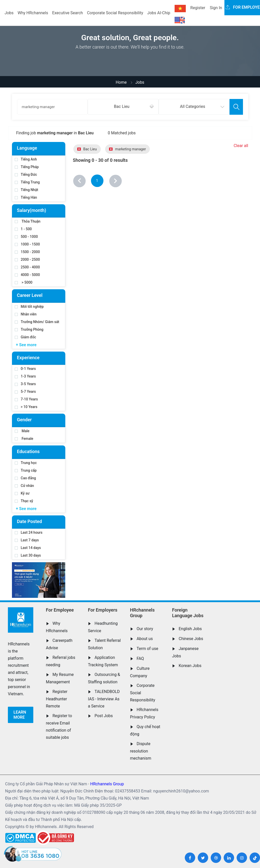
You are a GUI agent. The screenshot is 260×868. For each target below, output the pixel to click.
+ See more (26, 345)
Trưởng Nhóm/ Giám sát (37, 322)
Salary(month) (32, 210)
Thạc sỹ (24, 501)
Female (24, 439)
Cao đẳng (25, 478)
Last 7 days (27, 540)
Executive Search (67, 13)
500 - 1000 (26, 237)
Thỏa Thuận (28, 221)
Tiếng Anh (26, 159)
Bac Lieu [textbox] (122, 106)
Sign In (216, 8)
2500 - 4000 (27, 267)
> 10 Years (26, 407)
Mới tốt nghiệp (29, 307)
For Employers (103, 610)
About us (145, 639)
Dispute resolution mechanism (141, 751)
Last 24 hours (29, 532)
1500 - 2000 (27, 252)
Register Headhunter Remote (57, 699)
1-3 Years (25, 376)
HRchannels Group (142, 613)
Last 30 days (28, 555)
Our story (145, 629)
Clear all (241, 146)
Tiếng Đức (26, 175)
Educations (28, 451)
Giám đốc (25, 337)
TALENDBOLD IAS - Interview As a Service (104, 699)
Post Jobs (104, 716)
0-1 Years (25, 369)
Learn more (20, 715)
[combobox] (123, 107)
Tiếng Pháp (27, 167)
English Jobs (190, 629)
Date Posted (29, 521)
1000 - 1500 (27, 244)
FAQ (140, 659)
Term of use (148, 649)
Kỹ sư (22, 493)
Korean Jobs (190, 666)
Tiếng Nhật (27, 190)
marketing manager (127, 149)
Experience (28, 358)
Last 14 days (28, 548)
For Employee (60, 610)
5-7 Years (25, 392)
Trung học (26, 463)
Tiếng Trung (27, 182)
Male (22, 431)
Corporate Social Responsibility (115, 13)
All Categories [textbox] (193, 106)
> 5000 (24, 282)
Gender (24, 420)
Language (27, 148)
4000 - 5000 (27, 275)
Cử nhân (24, 486)
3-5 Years (25, 384)
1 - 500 (23, 229)
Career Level (30, 295)
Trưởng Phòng (29, 329)
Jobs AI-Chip (159, 13)
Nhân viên (26, 314)
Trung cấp (26, 470)
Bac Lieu (87, 149)
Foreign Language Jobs (188, 613)
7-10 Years (26, 399)
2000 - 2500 (27, 259)
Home (121, 82)
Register (198, 8)
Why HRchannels (33, 13)
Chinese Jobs (191, 639)
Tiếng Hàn (26, 197)
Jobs (9, 13)
